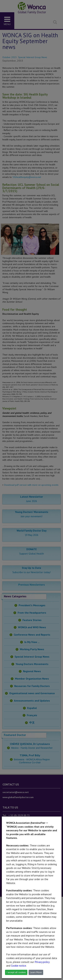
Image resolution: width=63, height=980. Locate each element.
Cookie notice (18, 966)
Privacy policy (42, 962)
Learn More (36, 972)
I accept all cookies (16, 972)
